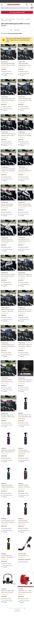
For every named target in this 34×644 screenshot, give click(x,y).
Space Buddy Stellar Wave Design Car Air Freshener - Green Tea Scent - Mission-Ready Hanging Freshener (8, 100)
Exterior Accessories (10, 19)
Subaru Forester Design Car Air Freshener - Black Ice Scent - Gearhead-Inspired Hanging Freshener (25, 381)
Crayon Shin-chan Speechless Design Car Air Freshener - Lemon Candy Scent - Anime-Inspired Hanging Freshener (25, 170)
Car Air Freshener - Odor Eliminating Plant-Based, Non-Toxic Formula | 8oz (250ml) (8, 521)
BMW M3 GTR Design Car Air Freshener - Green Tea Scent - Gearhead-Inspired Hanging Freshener (25, 275)
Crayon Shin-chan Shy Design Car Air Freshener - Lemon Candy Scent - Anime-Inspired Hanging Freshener (25, 135)
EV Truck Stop (22, 554)
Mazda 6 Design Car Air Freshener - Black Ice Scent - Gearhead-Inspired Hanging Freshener (8, 416)
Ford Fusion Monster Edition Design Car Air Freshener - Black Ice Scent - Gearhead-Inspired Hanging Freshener (8, 381)
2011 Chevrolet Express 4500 (17, 12)
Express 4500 (4, 21)
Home (2, 19)
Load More (17, 610)
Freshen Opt (5, 62)
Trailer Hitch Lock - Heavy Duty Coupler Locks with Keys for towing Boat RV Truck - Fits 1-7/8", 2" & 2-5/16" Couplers (25, 592)
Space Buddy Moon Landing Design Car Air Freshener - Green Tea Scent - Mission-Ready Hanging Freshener (24, 64)
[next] (22, 608)
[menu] (2, 5)
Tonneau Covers (20, 19)
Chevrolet (28, 19)
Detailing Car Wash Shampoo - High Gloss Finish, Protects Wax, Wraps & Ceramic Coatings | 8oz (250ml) (25, 486)
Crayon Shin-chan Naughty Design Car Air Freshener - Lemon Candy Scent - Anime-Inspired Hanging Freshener (8, 170)
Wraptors (21, 413)
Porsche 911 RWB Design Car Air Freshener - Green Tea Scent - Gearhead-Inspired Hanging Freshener (25, 100)
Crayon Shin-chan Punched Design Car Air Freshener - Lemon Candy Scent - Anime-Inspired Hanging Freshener (8, 135)
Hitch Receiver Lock (23, 556)
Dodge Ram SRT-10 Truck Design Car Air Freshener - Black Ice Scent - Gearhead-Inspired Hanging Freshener (25, 310)
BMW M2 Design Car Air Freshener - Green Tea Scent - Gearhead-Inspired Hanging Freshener (8, 310)
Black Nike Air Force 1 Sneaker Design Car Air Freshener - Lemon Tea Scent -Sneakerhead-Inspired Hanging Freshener (25, 240)
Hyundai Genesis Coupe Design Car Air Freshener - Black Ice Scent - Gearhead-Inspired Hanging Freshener (8, 346)
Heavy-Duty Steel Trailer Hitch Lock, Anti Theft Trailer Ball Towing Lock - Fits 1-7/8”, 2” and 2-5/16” (8, 592)
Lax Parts (4, 589)
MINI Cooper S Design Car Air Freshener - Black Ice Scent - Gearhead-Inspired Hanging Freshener (25, 346)
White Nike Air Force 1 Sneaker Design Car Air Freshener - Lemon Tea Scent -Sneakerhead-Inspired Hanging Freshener (8, 240)
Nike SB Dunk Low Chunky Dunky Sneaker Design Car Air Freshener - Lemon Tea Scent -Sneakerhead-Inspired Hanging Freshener (8, 275)
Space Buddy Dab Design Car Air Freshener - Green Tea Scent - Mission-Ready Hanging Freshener (8, 64)
